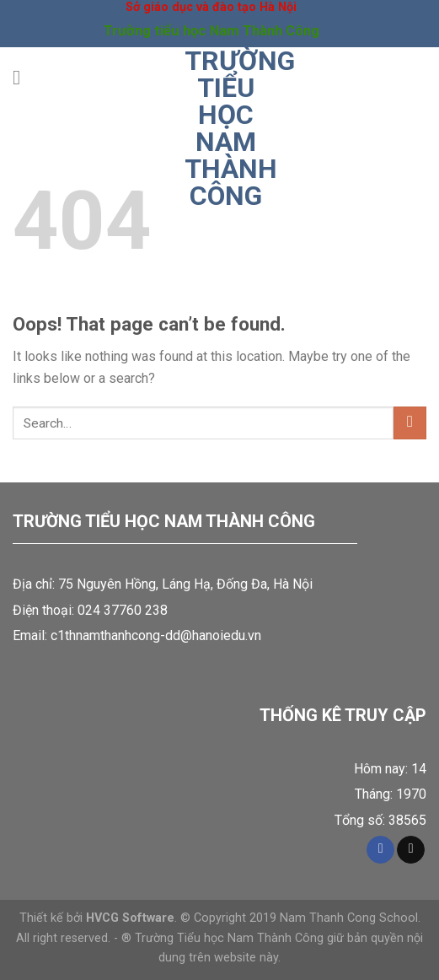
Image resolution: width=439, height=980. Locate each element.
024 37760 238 (123, 610)
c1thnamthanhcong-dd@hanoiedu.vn (156, 635)
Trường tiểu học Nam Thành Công (226, 128)
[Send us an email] (411, 850)
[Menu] (23, 77)
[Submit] (410, 423)
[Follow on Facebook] (380, 850)
